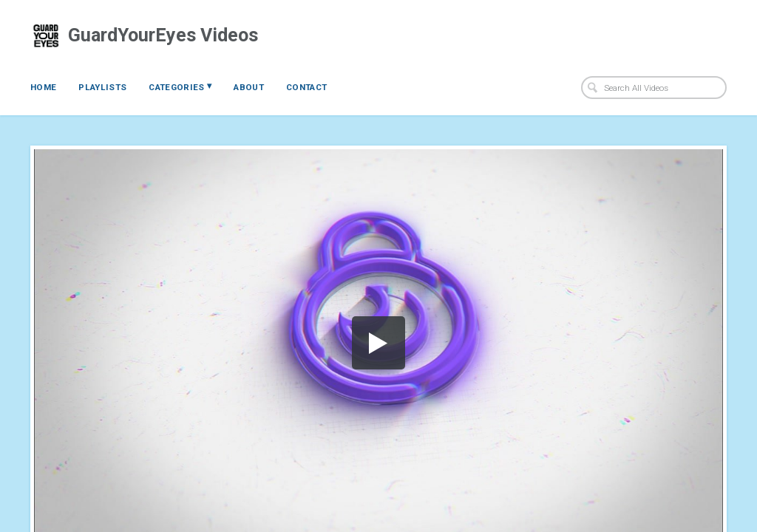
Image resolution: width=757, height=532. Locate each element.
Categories (180, 86)
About (249, 87)
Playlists (102, 87)
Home (43, 87)
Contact (306, 87)
